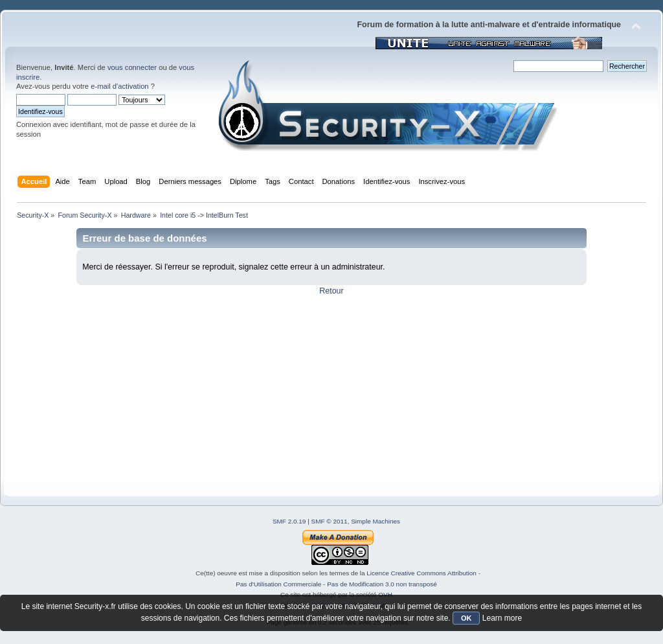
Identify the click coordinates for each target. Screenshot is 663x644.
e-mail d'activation (119, 86)
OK (466, 618)
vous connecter (132, 67)
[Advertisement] (331, 387)
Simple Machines (376, 521)
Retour (331, 291)
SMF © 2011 (330, 521)
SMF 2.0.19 (289, 521)
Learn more (502, 618)
